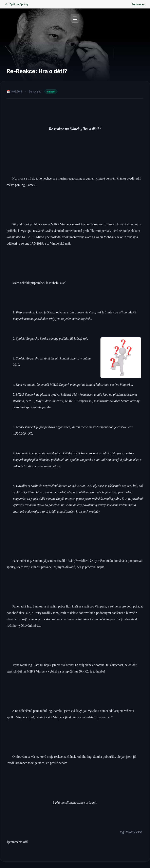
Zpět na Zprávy (16, 4)
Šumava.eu (138, 4)
